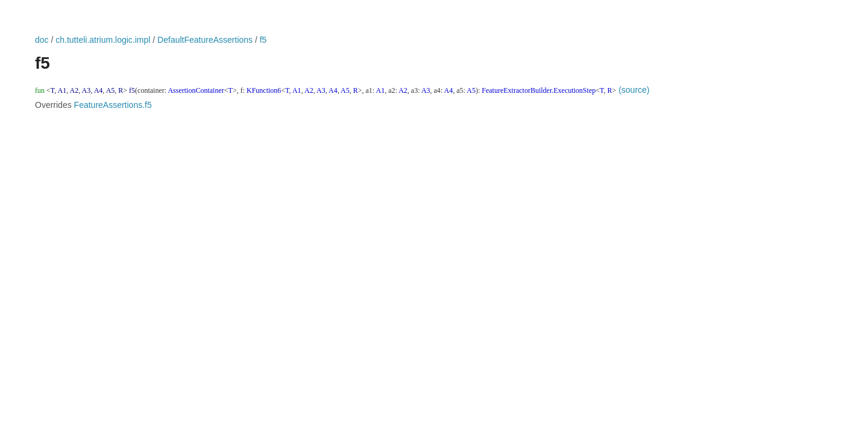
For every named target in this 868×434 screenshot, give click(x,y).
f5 (263, 40)
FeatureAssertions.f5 (113, 105)
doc (42, 40)
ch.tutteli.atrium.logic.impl (103, 40)
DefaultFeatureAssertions (205, 40)
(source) (634, 90)
